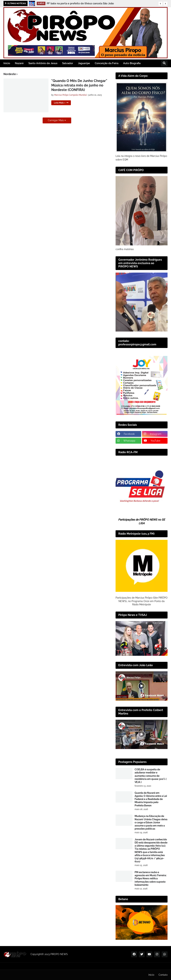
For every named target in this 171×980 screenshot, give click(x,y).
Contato (163, 975)
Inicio (151, 975)
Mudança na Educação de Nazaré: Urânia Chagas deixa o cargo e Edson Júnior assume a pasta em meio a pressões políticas (151, 822)
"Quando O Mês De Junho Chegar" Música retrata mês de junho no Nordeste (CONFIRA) (79, 85)
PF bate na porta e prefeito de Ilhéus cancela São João (80, 3)
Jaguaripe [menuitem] (84, 63)
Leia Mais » (60, 103)
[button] (160, 4)
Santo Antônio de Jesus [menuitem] (43, 63)
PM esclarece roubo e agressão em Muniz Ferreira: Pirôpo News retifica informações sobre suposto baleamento (151, 879)
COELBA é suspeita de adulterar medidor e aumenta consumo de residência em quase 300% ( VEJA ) (151, 776)
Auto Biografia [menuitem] (132, 63)
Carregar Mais (56, 120)
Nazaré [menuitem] (19, 63)
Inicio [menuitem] (7, 63)
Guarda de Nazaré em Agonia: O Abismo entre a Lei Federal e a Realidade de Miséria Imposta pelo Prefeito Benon (151, 799)
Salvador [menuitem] (68, 63)
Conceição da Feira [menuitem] (107, 63)
